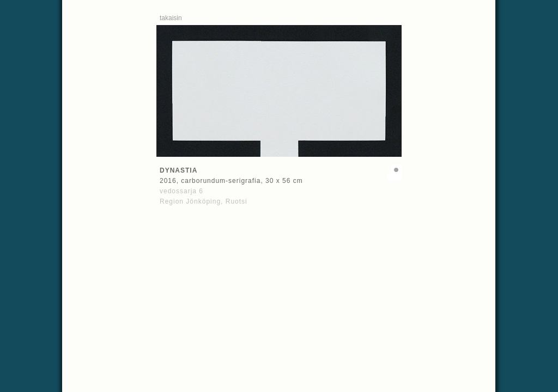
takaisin (171, 18)
